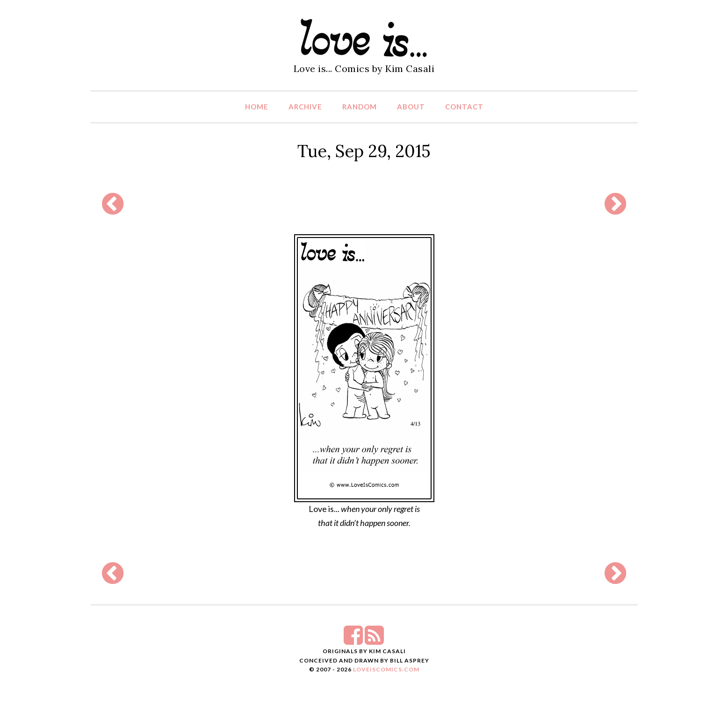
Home (257, 107)
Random (360, 107)
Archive (305, 107)
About (411, 107)
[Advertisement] (364, 204)
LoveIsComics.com (386, 669)
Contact (464, 107)
